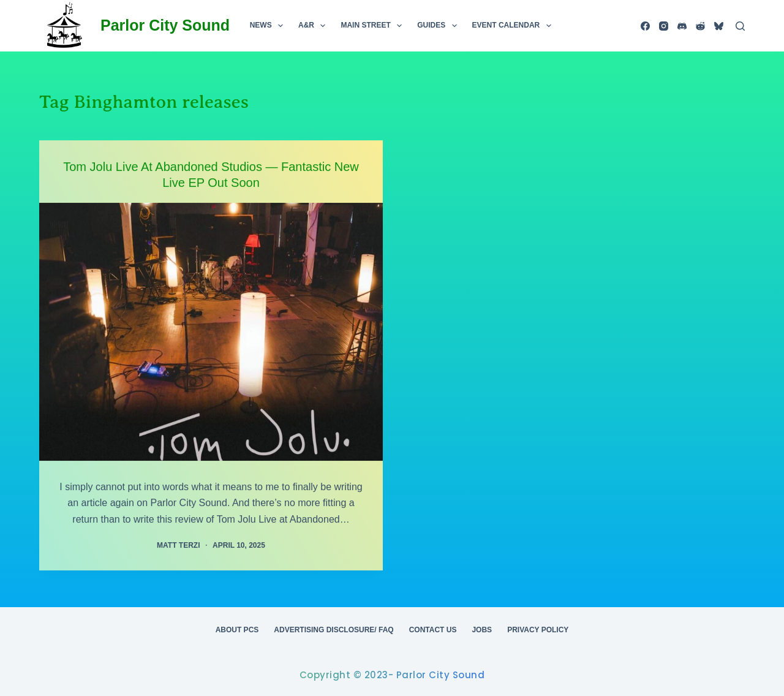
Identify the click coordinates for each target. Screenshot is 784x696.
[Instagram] (664, 26)
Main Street (374, 26)
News (269, 26)
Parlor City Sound (165, 25)
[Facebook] (645, 26)
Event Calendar (514, 26)
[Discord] (682, 26)
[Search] (740, 26)
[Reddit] (700, 26)
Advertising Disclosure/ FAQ (334, 630)
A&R (314, 26)
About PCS (237, 630)
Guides (439, 26)
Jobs (482, 630)
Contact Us (433, 630)
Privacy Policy (538, 630)
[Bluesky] (719, 26)
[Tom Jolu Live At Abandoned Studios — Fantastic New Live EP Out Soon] (211, 332)
